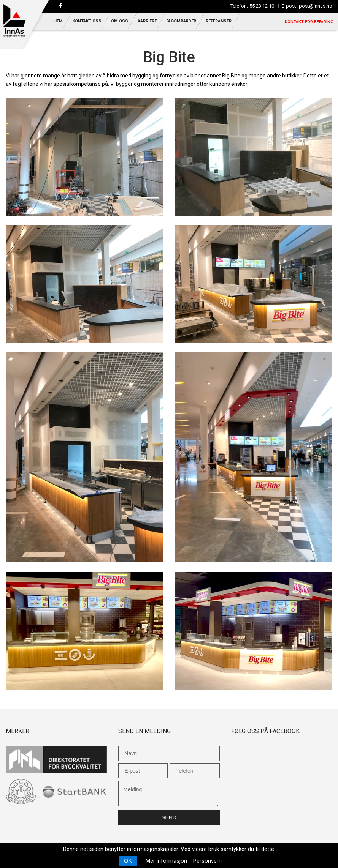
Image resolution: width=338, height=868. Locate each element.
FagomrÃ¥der (181, 21)
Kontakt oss (87, 21)
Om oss (120, 21)
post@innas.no (316, 6)
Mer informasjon (166, 861)
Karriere (147, 21)
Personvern (207, 861)
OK (128, 861)
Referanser (219, 21)
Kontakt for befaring (309, 22)
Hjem (57, 21)
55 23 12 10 (262, 6)
